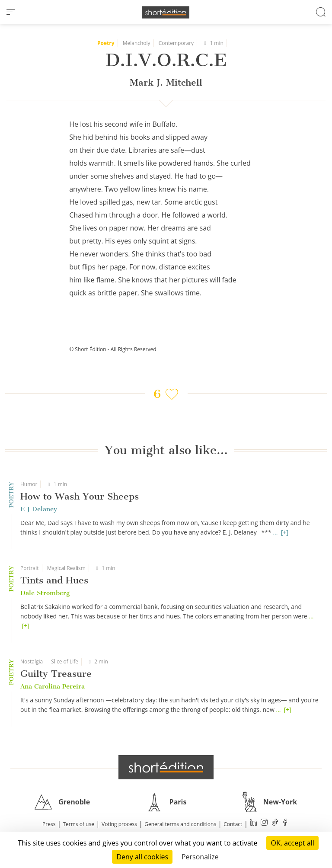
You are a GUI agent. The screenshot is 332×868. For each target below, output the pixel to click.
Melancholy (137, 43)
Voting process (119, 824)
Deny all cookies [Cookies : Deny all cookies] (142, 857)
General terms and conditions (180, 824)
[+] (285, 532)
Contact (233, 824)
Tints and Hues (54, 580)
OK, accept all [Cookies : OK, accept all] (292, 843)
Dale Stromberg (45, 593)
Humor (29, 484)
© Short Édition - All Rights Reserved (113, 349)
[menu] (11, 12)
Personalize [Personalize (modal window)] (200, 857)
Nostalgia (32, 661)
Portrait (30, 568)
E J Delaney (39, 509)
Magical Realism (66, 568)
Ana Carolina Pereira (53, 686)
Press (49, 824)
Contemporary (176, 43)
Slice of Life (65, 661)
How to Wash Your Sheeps (80, 496)
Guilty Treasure (56, 674)
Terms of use (79, 824)
